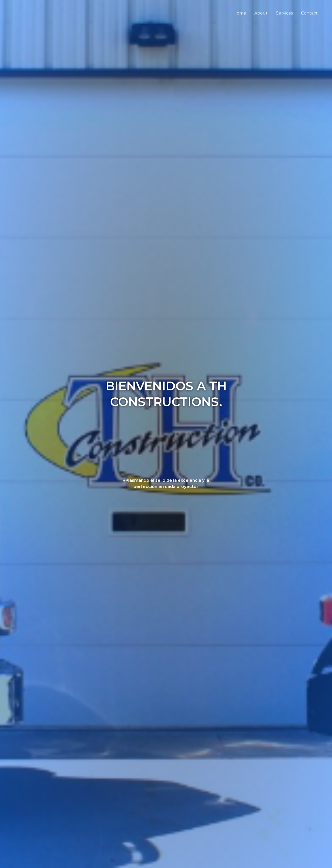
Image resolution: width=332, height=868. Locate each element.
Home (240, 13)
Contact (309, 13)
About (261, 13)
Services (284, 13)
